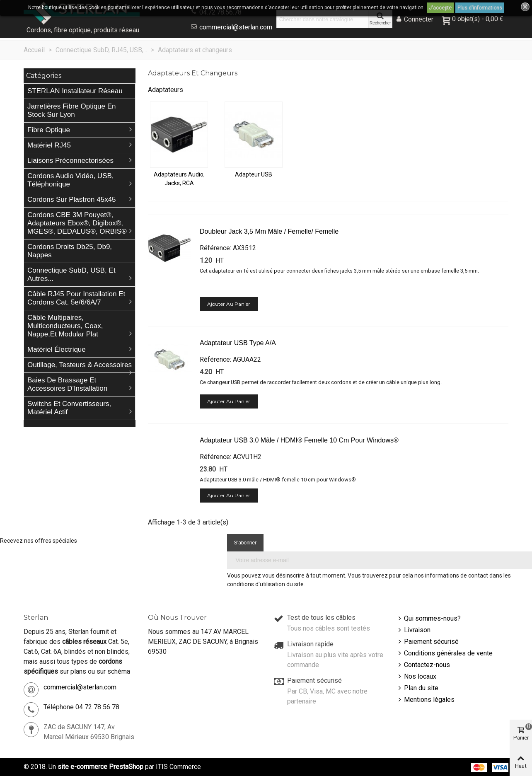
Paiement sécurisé (428, 642)
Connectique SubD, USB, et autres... (71, 274)
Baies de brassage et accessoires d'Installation (67, 384)
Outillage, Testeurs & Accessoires (80, 365)
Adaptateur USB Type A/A (238, 343)
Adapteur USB (254, 174)
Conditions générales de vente (445, 653)
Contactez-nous (423, 665)
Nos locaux (416, 677)
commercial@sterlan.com (236, 27)
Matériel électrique (57, 349)
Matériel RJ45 (49, 145)
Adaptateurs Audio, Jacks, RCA (179, 179)
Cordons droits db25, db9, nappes (70, 251)
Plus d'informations (480, 8)
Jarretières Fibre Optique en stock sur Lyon (72, 110)
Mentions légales (426, 700)
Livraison (414, 630)
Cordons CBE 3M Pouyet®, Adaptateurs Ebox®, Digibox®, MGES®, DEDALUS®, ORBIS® (77, 223)
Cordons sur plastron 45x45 (72, 199)
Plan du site (417, 688)
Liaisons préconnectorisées (70, 161)
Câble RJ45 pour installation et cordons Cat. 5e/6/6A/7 (76, 298)
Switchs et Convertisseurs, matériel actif (69, 408)
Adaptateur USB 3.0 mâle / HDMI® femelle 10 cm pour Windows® (299, 440)
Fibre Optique (49, 130)
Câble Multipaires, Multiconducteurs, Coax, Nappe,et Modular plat (65, 326)
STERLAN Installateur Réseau (75, 91)
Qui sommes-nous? (429, 619)
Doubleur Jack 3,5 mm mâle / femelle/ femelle (269, 231)
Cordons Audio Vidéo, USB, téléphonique (71, 180)
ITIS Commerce (178, 767)
